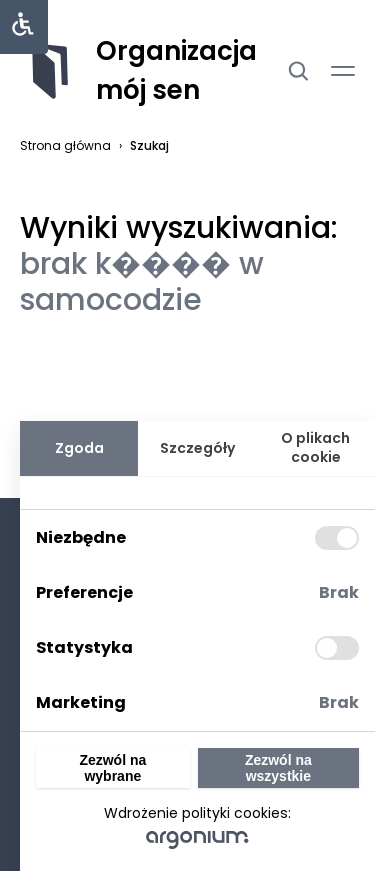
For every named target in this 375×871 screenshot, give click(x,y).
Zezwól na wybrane (112, 768)
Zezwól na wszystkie (278, 768)
